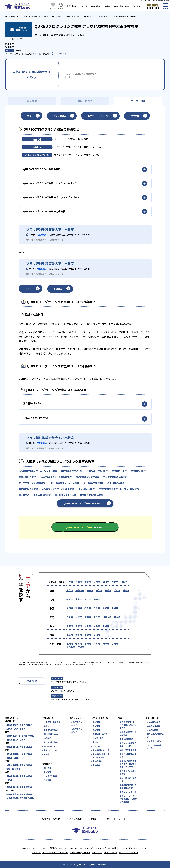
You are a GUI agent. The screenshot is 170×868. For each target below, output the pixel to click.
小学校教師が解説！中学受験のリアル (128, 786)
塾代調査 (137, 6)
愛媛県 (88, 635)
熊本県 (97, 644)
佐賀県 (79, 644)
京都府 (88, 617)
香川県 (79, 635)
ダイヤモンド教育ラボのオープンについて (71, 699)
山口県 (106, 626)
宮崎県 (115, 644)
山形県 (115, 582)
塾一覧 (84, 6)
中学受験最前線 (153, 726)
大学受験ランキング (77, 731)
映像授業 (47, 780)
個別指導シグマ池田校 (72, 471)
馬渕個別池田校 (119, 471)
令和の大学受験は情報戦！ (128, 756)
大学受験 (96, 730)
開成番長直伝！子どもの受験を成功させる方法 (128, 725)
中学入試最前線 (126, 739)
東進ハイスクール (51, 750)
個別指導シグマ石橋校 (97, 471)
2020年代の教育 (154, 722)
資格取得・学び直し (101, 734)
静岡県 (79, 608)
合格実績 (135, 116)
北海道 (70, 582)
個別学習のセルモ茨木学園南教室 (35, 495)
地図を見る (42, 235)
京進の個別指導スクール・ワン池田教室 (38, 471)
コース (28, 289)
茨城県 (108, 590)
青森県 (79, 582)
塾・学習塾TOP (12, 16)
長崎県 (88, 644)
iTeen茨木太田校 (86, 489)
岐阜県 (88, 608)
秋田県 (106, 582)
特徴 (29, 116)
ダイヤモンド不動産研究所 (55, 852)
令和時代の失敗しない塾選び (128, 733)
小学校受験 (97, 761)
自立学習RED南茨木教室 (92, 495)
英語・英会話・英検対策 (128, 779)
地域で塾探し (72, 6)
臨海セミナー (49, 726)
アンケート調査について (62, 691)
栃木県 (117, 590)
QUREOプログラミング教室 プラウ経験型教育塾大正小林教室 (110, 16)
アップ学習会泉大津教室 (115, 477)
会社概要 (94, 819)
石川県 (88, 599)
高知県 (97, 635)
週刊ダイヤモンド (58, 848)
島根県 (79, 626)
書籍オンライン (120, 848)
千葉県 (99, 590)
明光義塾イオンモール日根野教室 (58, 489)
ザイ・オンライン (137, 848)
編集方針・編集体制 (52, 819)
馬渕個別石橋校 (138, 471)
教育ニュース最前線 (128, 792)
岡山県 (88, 626)
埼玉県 (90, 590)
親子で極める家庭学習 (155, 736)
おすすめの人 (60, 116)
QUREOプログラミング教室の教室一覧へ (83, 503)
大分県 (106, 644)
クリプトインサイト (129, 852)
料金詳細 (58, 289)
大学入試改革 (152, 730)
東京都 (70, 590)
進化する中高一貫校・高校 (154, 747)
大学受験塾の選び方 (101, 750)
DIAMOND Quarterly (80, 852)
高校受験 (96, 726)
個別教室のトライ (51, 746)
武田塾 (46, 754)
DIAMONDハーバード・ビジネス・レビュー (89, 848)
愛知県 (70, 608)
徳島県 (70, 635)
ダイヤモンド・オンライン (35, 848)
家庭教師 (96, 765)
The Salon (97, 852)
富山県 (79, 599)
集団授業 (47, 772)
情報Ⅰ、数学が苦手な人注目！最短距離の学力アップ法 (128, 764)
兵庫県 (79, 617)
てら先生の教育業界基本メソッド (128, 745)
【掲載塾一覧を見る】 (53, 722)
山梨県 (115, 608)
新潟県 (70, 599)
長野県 (106, 608)
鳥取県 (70, 626)
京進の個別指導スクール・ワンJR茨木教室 (119, 489)
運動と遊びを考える (128, 750)
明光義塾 (47, 738)
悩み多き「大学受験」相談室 (128, 773)
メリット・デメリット (98, 116)
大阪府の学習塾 (30, 16)
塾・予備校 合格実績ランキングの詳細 (69, 682)
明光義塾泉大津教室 (28, 489)
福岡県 (70, 644)
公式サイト (21, 39)
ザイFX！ (36, 852)
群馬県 (126, 590)
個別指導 (47, 768)
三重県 (97, 608)
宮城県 (97, 582)
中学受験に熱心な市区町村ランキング (101, 756)
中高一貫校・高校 (121, 6)
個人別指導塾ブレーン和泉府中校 (56, 477)
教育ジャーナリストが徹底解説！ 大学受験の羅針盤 (128, 799)
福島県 (124, 582)
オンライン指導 (50, 776)
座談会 (107, 6)
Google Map (61, 54)
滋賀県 (117, 617)
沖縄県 (81, 647)
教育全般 (96, 746)
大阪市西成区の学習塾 (51, 16)
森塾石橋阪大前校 (27, 477)
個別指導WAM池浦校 (93, 483)
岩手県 (88, 582)
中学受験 (96, 722)
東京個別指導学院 (51, 730)
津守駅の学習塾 (73, 16)
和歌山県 (107, 617)
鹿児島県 (71, 647)
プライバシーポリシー (117, 819)
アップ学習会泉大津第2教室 (32, 483)
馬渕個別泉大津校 (116, 483)
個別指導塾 (96, 6)
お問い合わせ (76, 819)
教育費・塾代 (98, 738)
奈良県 (97, 617)
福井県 (97, 599)
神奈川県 (80, 590)
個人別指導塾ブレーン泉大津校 (64, 483)
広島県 (97, 626)
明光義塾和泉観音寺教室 (87, 477)
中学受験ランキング (77, 724)
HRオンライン (110, 852)
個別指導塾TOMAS (52, 734)
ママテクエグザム (154, 741)
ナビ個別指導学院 (51, 742)
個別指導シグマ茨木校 (65, 495)
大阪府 (70, 617)
